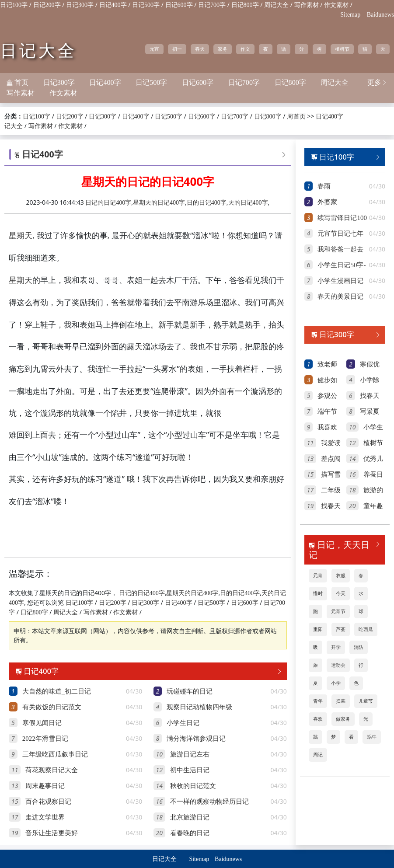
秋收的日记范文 (193, 786)
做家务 (343, 719)
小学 (336, 683)
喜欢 (318, 719)
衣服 (341, 575)
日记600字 (179, 5)
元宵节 (338, 611)
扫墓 (341, 701)
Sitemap (350, 15)
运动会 (338, 665)
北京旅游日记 (190, 817)
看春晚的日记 (190, 833)
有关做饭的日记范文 (52, 707)
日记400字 (113, 5)
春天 (200, 49)
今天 (341, 593)
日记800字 (245, 5)
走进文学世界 (45, 817)
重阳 (318, 629)
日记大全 (38, 51)
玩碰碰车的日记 (190, 691)
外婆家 (327, 202)
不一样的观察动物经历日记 (209, 802)
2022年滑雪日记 (45, 739)
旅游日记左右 (190, 754)
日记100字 (14, 5)
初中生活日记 (190, 770)
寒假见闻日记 (42, 723)
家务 (223, 49)
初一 (177, 49)
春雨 (324, 186)
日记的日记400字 (108, 203)
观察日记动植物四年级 (199, 707)
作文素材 (336, 5)
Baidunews (380, 15)
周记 (318, 755)
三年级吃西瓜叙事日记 (55, 754)
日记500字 (146, 5)
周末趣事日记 (45, 786)
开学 (336, 647)
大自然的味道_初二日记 (57, 691)
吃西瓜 (366, 629)
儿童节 (366, 701)
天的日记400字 (248, 203)
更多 (377, 82)
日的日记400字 (207, 203)
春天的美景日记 (340, 296)
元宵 (154, 49)
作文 (245, 49)
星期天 (21, 236)
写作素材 (307, 5)
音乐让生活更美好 (52, 833)
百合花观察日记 (48, 802)
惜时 (318, 593)
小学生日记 (183, 723)
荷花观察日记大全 (52, 770)
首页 (300, 117)
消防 (359, 647)
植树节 (342, 49)
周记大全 (276, 5)
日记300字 (80, 5)
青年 (318, 701)
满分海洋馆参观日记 (196, 739)
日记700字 (212, 5)
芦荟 (341, 629)
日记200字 (47, 5)
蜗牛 (372, 737)
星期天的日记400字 (159, 203)
